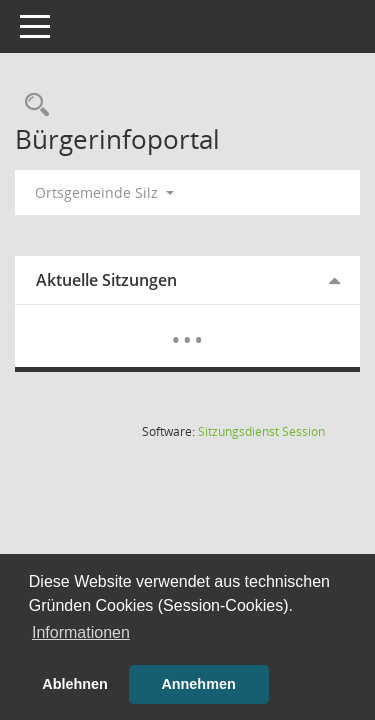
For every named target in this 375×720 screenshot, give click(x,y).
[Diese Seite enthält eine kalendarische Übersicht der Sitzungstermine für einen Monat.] (187, 325)
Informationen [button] (81, 632)
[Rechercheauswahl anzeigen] (32, 105)
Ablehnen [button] (75, 684)
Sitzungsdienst (261, 431)
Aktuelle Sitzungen (106, 280)
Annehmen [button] (198, 684)
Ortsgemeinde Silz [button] (104, 192)
